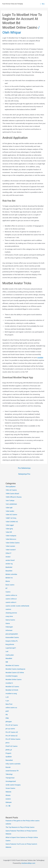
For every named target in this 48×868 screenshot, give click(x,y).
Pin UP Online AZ (11, 736)
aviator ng (9, 564)
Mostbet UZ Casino (12, 687)
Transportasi (10, 778)
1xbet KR (9, 532)
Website (8, 792)
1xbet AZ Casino (11, 514)
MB (7, 662)
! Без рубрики (10, 486)
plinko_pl (9, 750)
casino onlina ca (11, 595)
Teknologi (9, 774)
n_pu (7, 701)
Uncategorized (11, 781)
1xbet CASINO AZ (12, 522)
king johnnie (10, 644)
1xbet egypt (10, 525)
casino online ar (11, 599)
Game (8, 623)
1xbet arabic (10, 511)
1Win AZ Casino (11, 490)
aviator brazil (10, 560)
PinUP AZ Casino (11, 746)
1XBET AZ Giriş (11, 518)
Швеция (8, 802)
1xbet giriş (9, 529)
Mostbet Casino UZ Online (15, 672)
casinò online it (11, 602)
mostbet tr (9, 683)
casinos (8, 609)
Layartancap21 (11, 648)
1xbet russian (10, 546)
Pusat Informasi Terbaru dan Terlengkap (13, 4)
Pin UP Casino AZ (12, 732)
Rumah (8, 767)
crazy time (9, 616)
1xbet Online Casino (13, 543)
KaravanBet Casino (12, 637)
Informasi (9, 630)
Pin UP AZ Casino (12, 725)
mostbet (40, 357)
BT (7, 588)
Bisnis (8, 581)
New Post (9, 704)
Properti (8, 753)
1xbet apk (9, 508)
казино (8, 799)
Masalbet (9, 658)
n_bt (7, 697)
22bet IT (8, 553)
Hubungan (9, 627)
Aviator (8, 557)
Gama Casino (10, 620)
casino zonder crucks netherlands (17, 606)
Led (7, 651)
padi (7, 711)
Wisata (8, 795)
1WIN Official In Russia (13, 497)
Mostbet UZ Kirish (12, 690)
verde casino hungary (13, 785)
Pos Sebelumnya (24, 468)
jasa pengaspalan (12, 634)
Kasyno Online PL (12, 641)
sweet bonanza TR (12, 771)
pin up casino (10, 729)
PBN (7, 718)
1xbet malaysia (11, 536)
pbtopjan (9, 722)
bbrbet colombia (11, 574)
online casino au (11, 707)
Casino (8, 592)
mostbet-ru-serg (11, 693)
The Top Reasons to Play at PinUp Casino (20, 827)
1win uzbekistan (11, 504)
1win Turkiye (10, 500)
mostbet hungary (11, 676)
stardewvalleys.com (28, 863)
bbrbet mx (9, 578)
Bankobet (9, 567)
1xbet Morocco (11, 539)
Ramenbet (9, 760)
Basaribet (9, 571)
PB (7, 715)
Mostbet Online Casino (20, 27)
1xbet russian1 (11, 550)
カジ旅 (8, 806)
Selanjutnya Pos (24, 474)
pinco (7, 743)
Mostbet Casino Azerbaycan (15, 669)
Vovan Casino (10, 788)
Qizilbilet (9, 757)
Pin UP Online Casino (13, 739)
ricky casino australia (13, 764)
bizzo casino (10, 585)
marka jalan (10, 655)
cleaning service (11, 613)
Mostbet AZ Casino (12, 665)
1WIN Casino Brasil (12, 494)
